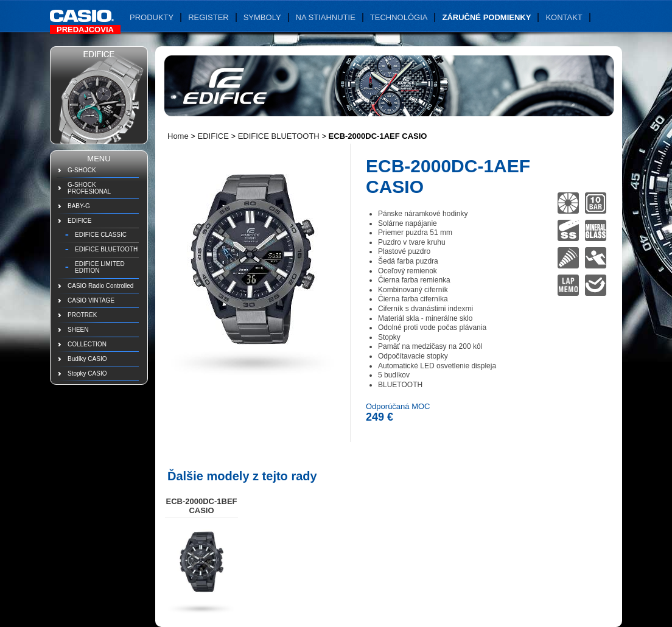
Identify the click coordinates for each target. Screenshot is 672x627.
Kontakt (564, 17)
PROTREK (82, 315)
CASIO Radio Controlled (100, 286)
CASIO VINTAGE (91, 300)
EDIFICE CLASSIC (101, 235)
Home (178, 136)
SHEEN (78, 330)
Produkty (152, 17)
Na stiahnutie (326, 17)
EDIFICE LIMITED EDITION (100, 267)
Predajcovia (85, 30)
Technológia (399, 17)
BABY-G (79, 206)
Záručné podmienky (486, 17)
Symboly (262, 17)
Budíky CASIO (87, 359)
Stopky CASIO (87, 373)
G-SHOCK (82, 170)
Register (208, 17)
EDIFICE (79, 221)
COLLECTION (87, 344)
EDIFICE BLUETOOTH (106, 249)
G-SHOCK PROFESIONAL (89, 188)
